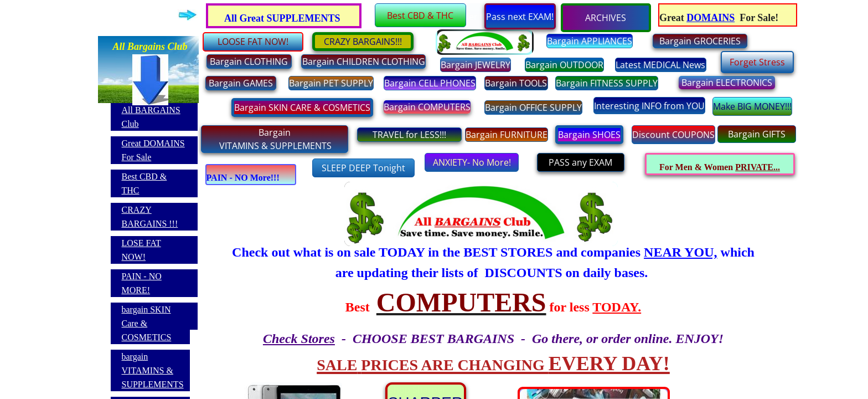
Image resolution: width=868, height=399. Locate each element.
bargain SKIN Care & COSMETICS (147, 323)
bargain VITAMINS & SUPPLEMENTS (153, 370)
